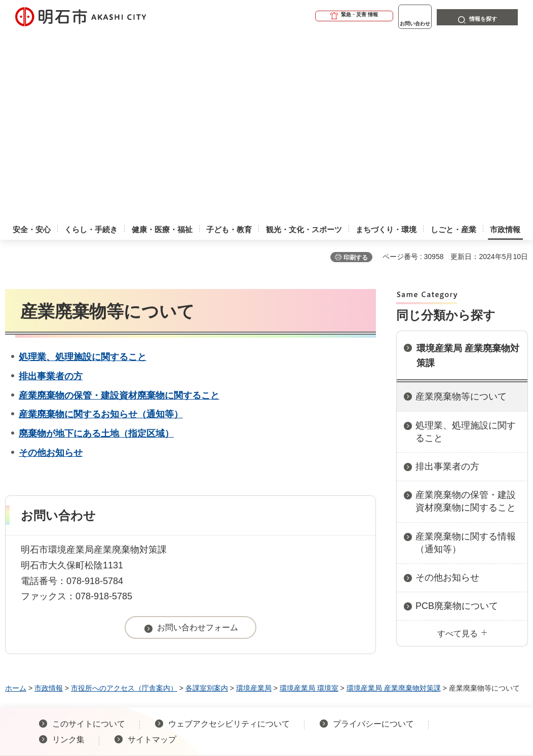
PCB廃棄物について (457, 418)
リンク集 (68, 552)
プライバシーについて (373, 536)
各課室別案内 (207, 500)
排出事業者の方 (51, 189)
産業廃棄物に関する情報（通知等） (466, 355)
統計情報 (315, 660)
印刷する (356, 70)
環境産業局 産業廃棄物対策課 (468, 168)
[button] (315, 16)
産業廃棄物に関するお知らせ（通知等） (101, 227)
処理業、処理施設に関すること (83, 169)
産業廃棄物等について (461, 209)
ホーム (16, 500)
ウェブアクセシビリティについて (229, 536)
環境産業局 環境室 (309, 500)
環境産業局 (254, 500)
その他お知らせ (51, 265)
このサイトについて (89, 536)
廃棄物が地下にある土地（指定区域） (96, 246)
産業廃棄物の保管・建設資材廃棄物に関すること (119, 208)
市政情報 (49, 500)
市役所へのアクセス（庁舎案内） (124, 500)
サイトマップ (152, 552)
